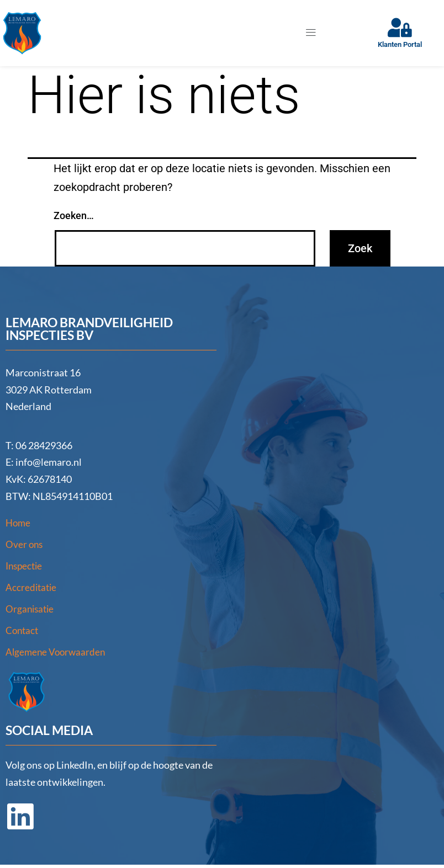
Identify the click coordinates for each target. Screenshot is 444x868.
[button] (311, 33)
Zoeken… (74, 216)
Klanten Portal (400, 45)
